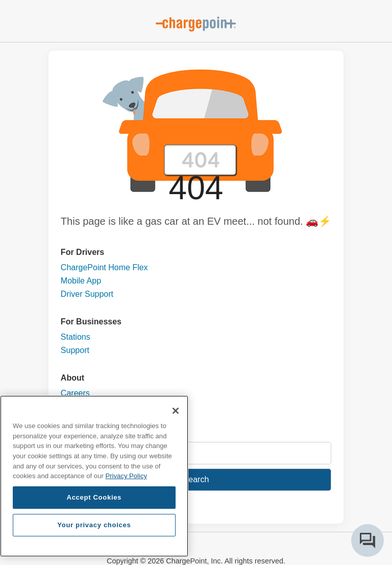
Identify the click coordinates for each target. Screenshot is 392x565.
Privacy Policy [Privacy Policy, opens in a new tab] (126, 476)
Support (75, 350)
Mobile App (81, 281)
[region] (94, 476)
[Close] (176, 411)
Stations (76, 337)
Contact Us (81, 406)
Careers (75, 393)
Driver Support (87, 294)
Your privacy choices (94, 525)
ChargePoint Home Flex (104, 267)
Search (196, 479)
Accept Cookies (94, 497)
